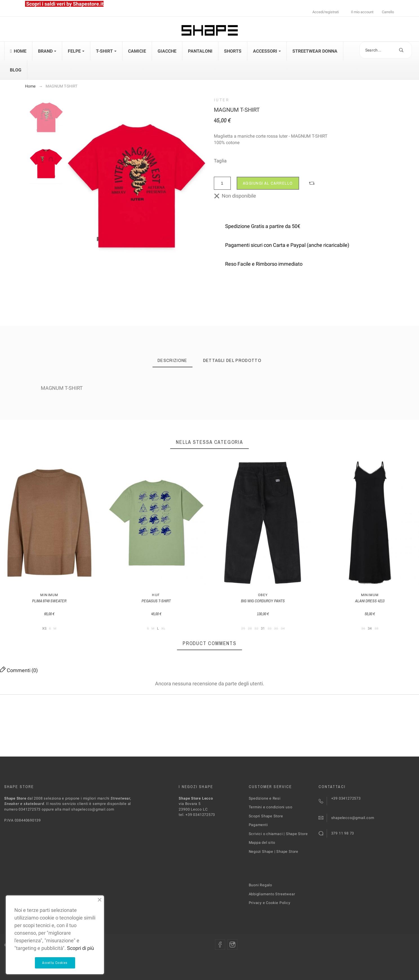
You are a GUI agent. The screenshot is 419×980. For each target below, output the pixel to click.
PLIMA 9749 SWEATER (49, 601)
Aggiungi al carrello (268, 183)
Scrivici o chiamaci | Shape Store (278, 834)
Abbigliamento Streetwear (272, 894)
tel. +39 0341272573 (197, 815)
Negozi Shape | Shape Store (274, 852)
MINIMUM (49, 595)
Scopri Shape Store (266, 816)
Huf (156, 595)
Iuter (222, 100)
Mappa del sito (262, 843)
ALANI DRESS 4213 (370, 601)
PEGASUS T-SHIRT (156, 601)
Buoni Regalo (260, 885)
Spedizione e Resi (265, 798)
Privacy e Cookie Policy (270, 903)
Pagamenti (258, 825)
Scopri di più (80, 948)
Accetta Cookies (55, 963)
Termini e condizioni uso (271, 807)
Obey (263, 595)
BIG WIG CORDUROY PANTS (263, 601)
